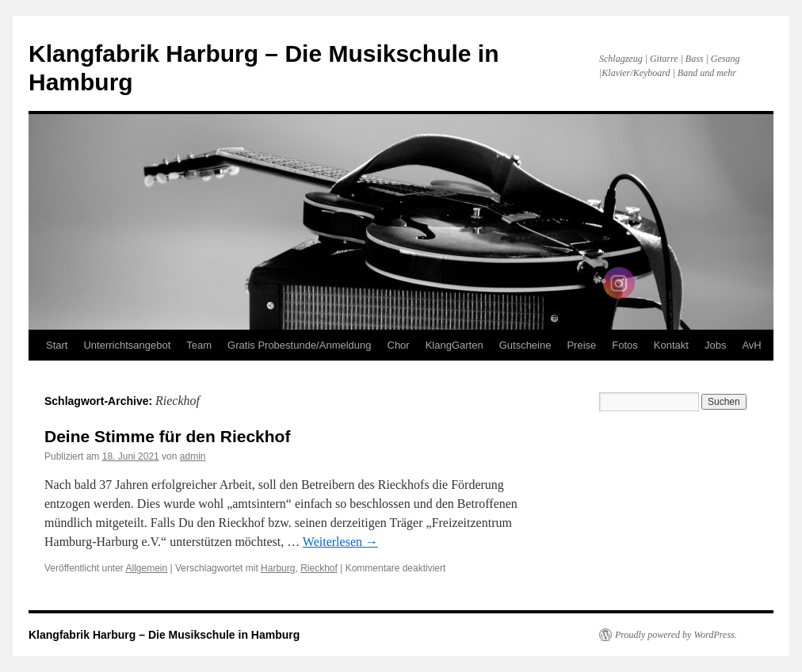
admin (193, 456)
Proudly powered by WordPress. (676, 635)
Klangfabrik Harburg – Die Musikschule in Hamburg (164, 635)
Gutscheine (525, 345)
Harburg (278, 568)
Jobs (715, 345)
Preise (581, 345)
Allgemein (147, 568)
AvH (751, 345)
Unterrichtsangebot (127, 345)
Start (57, 345)
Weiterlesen (340, 542)
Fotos (625, 345)
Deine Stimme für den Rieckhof (167, 436)
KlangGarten (454, 345)
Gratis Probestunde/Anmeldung (299, 345)
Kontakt (671, 345)
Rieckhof (319, 568)
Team (199, 345)
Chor (399, 345)
